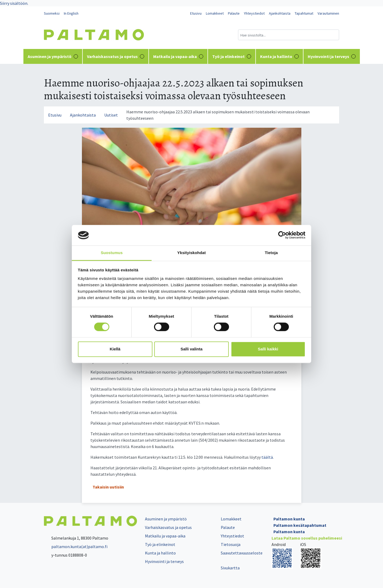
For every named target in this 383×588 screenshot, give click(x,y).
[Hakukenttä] (289, 35)
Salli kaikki (268, 349)
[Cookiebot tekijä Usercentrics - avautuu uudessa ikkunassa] (282, 235)
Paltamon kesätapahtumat (300, 525)
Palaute (234, 13)
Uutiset (111, 115)
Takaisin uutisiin (108, 487)
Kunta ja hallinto (279, 56)
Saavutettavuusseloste (242, 553)
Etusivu (196, 13)
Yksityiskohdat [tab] (191, 253)
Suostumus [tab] (112, 253)
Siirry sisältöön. (14, 3)
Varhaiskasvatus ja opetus (116, 56)
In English (71, 13)
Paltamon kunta (289, 519)
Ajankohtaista (280, 13)
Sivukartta (230, 568)
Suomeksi (52, 13)
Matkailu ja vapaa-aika (178, 56)
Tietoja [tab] (271, 253)
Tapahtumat (304, 13)
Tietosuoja (231, 544)
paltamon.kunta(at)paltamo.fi (76, 546)
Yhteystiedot (254, 13)
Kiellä (115, 349)
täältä (267, 457)
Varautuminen (328, 13)
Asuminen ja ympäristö (53, 56)
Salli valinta (192, 349)
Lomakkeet (215, 13)
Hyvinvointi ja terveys (332, 56)
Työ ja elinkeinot (232, 56)
